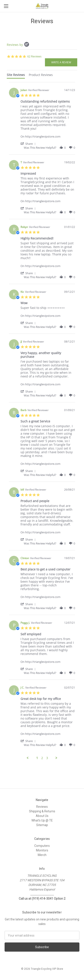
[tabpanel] (42, 421)
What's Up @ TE (42, 820)
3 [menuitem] (47, 758)
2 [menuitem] (42, 758)
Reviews (42, 807)
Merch (42, 855)
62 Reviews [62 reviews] (34, 56)
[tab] (16, 76)
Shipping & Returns (42, 811)
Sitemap (42, 825)
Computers (42, 846)
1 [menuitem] (37, 758)
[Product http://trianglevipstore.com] (48, 134)
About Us (42, 816)
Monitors (42, 850)
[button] (29, 144)
